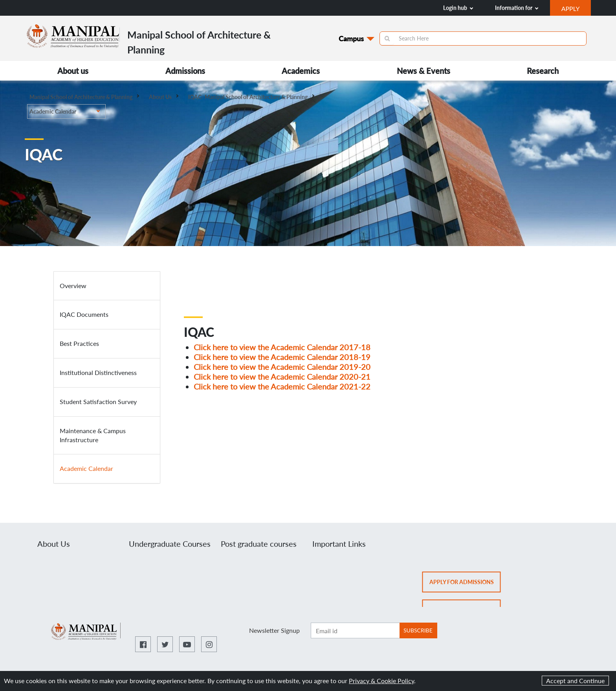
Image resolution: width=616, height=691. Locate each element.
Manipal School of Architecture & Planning (84, 97)
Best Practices (79, 343)
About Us (164, 97)
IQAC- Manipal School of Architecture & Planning (251, 97)
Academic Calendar (65, 111)
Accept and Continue (575, 681)
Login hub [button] (458, 8)
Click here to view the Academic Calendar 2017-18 (282, 347)
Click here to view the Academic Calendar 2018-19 (282, 357)
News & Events (423, 71)
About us (73, 71)
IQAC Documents (84, 314)
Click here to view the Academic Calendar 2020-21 (282, 377)
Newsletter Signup (274, 630)
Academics (301, 71)
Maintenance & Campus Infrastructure (93, 435)
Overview (73, 286)
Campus (351, 39)
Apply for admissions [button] (465, 584)
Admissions (185, 71)
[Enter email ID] (355, 630)
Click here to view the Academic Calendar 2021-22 (282, 386)
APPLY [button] (576, 9)
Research (543, 71)
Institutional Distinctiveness (98, 372)
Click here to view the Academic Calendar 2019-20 (282, 367)
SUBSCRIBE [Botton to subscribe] (418, 630)
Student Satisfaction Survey (98, 402)
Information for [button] (517, 8)
